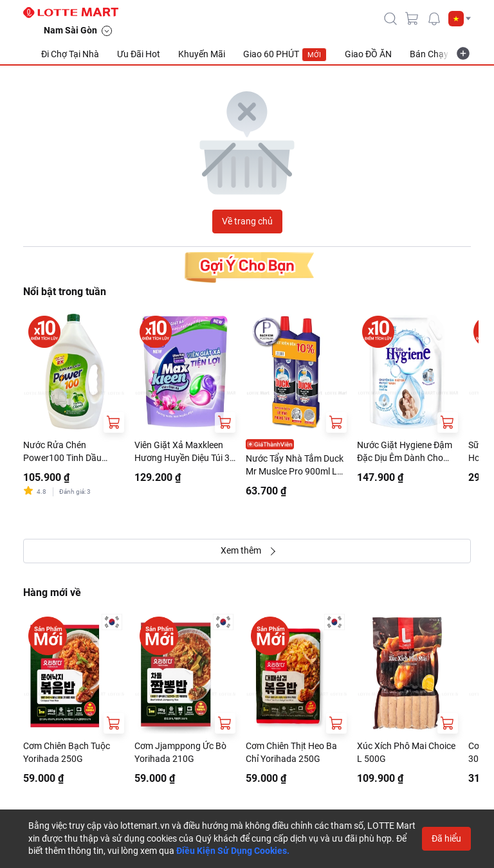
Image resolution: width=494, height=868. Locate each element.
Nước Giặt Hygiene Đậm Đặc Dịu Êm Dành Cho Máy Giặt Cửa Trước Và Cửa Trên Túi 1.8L (405, 452)
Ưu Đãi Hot (139, 54)
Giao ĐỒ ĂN (368, 54)
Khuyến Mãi (202, 54)
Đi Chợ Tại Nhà (70, 54)
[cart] (412, 19)
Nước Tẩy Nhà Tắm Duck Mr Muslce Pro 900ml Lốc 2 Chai (296, 466)
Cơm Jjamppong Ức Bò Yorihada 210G (180, 752)
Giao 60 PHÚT (285, 55)
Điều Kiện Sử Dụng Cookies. (233, 851)
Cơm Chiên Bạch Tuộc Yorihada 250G (67, 752)
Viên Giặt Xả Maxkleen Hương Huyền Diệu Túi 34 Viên (185, 452)
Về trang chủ (247, 221)
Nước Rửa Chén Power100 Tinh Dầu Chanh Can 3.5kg (62, 452)
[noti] (434, 19)
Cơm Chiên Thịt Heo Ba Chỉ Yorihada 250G (291, 752)
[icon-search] (390, 19)
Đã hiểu (446, 838)
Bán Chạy (429, 54)
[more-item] (463, 53)
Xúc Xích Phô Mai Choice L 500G (406, 752)
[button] (460, 19)
